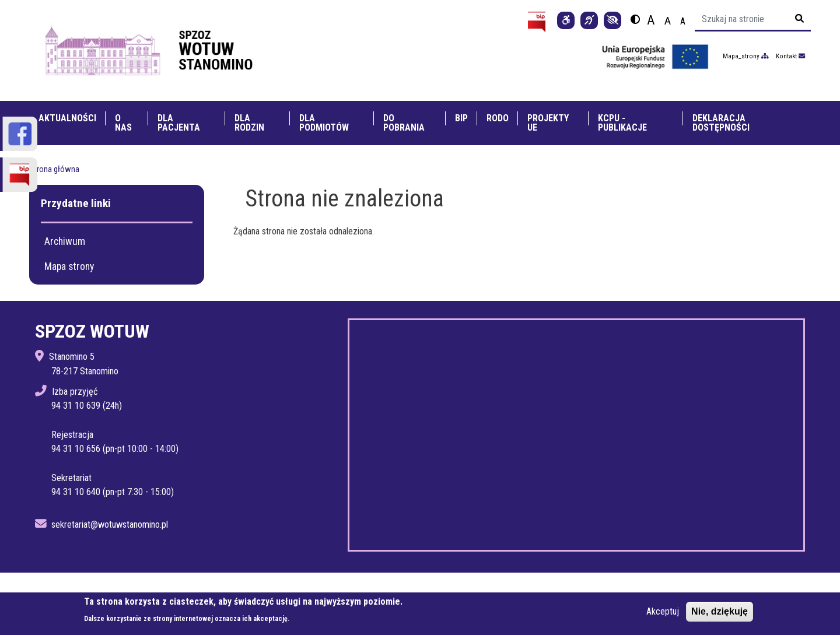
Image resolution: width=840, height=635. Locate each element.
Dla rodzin (249, 123)
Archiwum (65, 241)
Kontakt (786, 56)
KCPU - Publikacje (622, 123)
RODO (498, 118)
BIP (461, 118)
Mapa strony (69, 266)
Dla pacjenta (179, 123)
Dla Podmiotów (324, 123)
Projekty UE (548, 123)
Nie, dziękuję (720, 611)
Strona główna (54, 169)
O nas (123, 123)
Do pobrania (404, 123)
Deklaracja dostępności (721, 123)
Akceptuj (663, 611)
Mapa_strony (741, 56)
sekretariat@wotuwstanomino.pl (110, 525)
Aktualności (67, 118)
